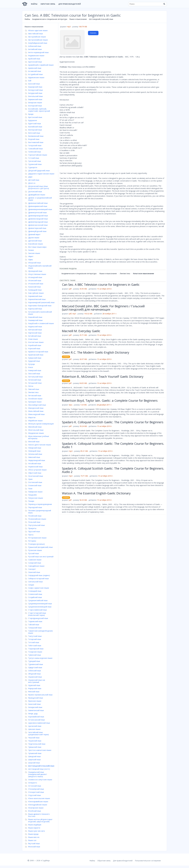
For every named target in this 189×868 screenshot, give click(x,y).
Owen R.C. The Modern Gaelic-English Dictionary (96, 352)
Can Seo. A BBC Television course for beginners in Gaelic (101, 285)
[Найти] (164, 4)
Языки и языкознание (78, 19)
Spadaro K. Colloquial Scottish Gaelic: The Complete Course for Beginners (113, 422)
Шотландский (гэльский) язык (101, 19)
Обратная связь (48, 4)
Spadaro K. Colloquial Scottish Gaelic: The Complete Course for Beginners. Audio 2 (113, 470)
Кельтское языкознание (143, 273)
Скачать (93, 33)
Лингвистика (125, 273)
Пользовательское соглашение (148, 861)
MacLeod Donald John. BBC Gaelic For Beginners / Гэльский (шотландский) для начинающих (103, 308)
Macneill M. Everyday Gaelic (81, 331)
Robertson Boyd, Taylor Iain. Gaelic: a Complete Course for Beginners (110, 400)
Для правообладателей (70, 4)
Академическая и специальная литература (50, 19)
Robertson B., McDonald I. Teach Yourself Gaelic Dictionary (103, 376)
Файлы (34, 4)
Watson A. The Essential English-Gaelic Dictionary (96, 493)
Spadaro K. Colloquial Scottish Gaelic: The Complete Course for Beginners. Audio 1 (113, 445)
